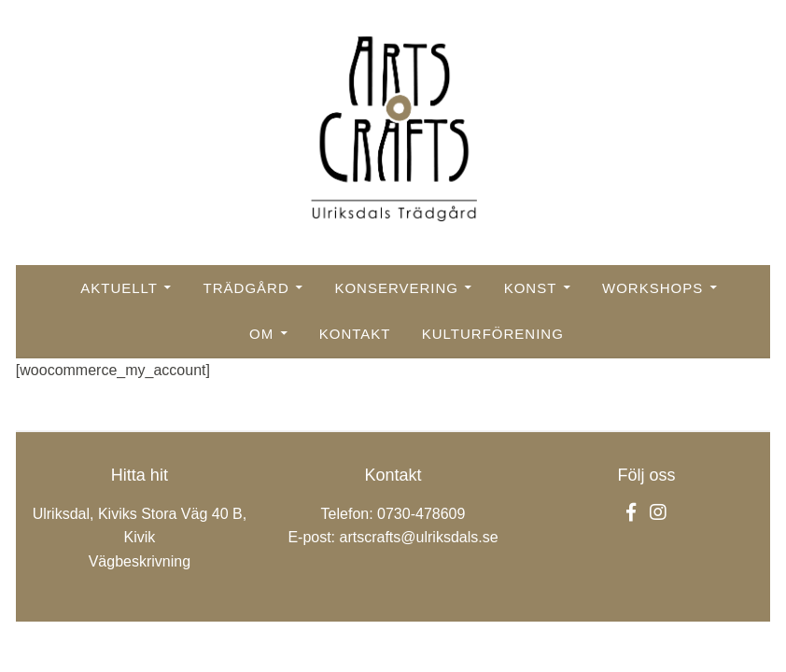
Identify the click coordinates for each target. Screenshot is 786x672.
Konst (531, 288)
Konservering (396, 288)
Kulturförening (493, 334)
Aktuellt (119, 288)
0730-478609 (421, 514)
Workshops (653, 288)
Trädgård (246, 288)
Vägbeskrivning (140, 561)
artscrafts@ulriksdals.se (419, 537)
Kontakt (355, 334)
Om (261, 334)
